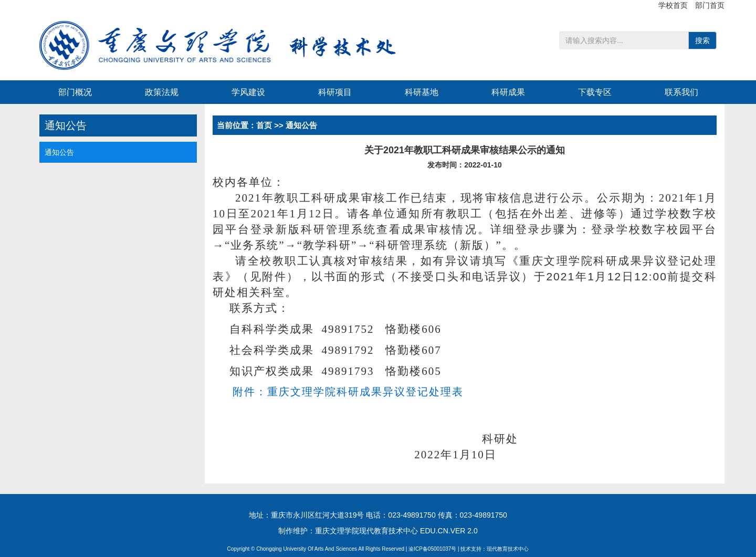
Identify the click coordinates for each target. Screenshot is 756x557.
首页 (264, 125)
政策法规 (162, 92)
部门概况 (75, 92)
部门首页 (710, 5)
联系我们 (681, 92)
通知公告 (59, 152)
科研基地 (422, 92)
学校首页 (674, 5)
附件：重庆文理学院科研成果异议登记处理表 (348, 392)
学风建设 (248, 92)
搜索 (702, 40)
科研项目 (335, 92)
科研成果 (508, 92)
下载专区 (595, 92)
